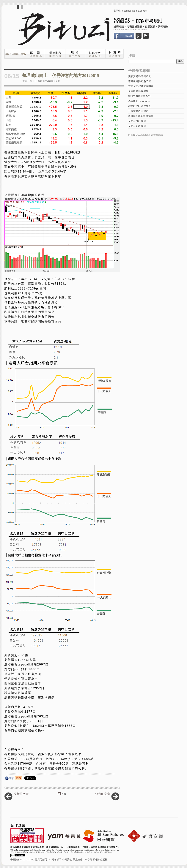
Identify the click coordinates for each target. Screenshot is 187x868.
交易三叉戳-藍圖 (137, 126)
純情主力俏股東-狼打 (140, 96)
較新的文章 (21, 794)
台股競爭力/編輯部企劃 (48, 81)
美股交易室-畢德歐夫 (140, 76)
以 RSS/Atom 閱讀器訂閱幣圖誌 (146, 135)
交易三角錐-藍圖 (137, 121)
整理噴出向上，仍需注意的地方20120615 (61, 76)
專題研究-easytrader (139, 101)
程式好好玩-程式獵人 (140, 106)
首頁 (64, 794)
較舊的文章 (103, 794)
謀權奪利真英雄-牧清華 (141, 116)
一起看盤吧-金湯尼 (138, 111)
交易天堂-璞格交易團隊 (141, 86)
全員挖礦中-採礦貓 (138, 91)
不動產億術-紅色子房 (140, 81)
